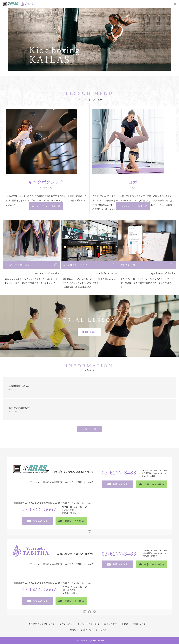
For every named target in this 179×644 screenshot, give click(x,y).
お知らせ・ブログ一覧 (81, 630)
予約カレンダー (129, 265)
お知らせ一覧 (90, 429)
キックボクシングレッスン (42, 624)
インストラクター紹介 (17, 265)
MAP (90, 482)
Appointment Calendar (163, 273)
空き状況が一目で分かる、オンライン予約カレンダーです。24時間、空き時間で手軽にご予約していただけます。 (147, 283)
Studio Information (107, 273)
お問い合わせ (103, 630)
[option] (89, 39)
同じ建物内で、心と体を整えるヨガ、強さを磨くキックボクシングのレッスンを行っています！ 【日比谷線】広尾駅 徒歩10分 (90, 283)
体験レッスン (89, 332)
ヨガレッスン (66, 624)
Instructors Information (47, 273)
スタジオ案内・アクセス (76, 265)
